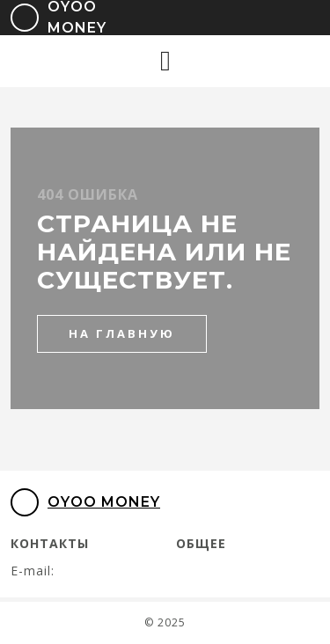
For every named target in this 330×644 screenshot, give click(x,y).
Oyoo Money (85, 502)
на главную (122, 333)
